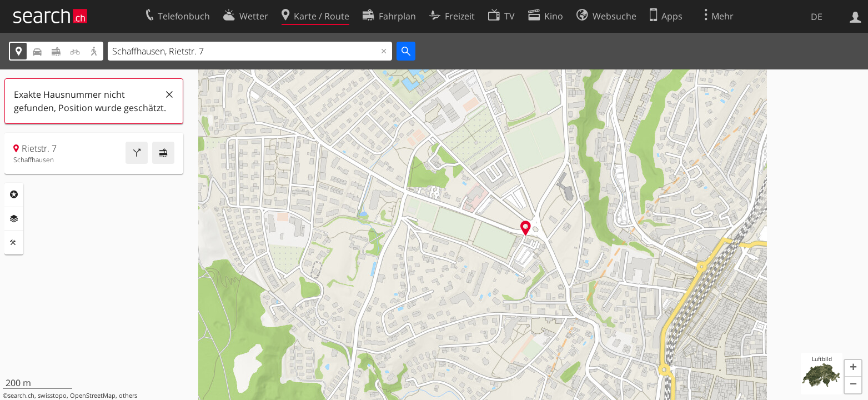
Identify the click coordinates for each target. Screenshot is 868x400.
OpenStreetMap (93, 396)
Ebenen (14, 219)
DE (817, 17)
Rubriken (14, 194)
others (128, 396)
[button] (853, 368)
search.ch (21, 396)
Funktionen (14, 243)
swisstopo (52, 396)
